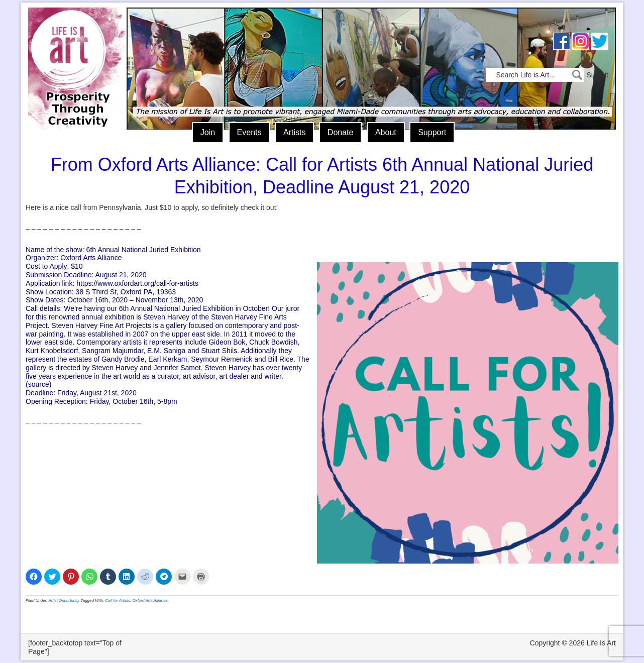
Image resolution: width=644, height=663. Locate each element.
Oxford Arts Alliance (150, 600)
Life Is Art (75, 54)
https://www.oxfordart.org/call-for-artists (137, 283)
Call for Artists (118, 600)
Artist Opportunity (64, 600)
